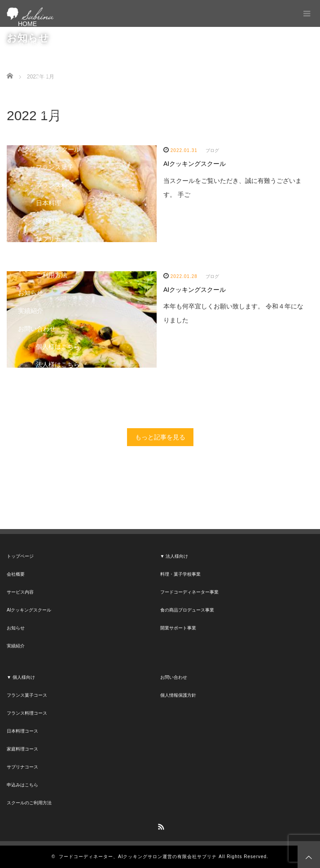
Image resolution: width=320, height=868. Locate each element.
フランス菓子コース (27, 695)
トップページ (20, 556)
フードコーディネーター (70, 95)
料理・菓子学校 (58, 78)
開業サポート (55, 131)
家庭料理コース (22, 749)
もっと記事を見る (160, 437)
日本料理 (48, 203)
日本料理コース (22, 731)
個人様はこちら (58, 347)
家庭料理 (48, 221)
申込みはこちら (22, 785)
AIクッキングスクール (49, 149)
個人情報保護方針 (178, 695)
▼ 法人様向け (174, 556)
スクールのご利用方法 (29, 803)
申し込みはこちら (61, 257)
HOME (27, 24)
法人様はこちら (58, 365)
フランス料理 (55, 185)
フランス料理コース (27, 713)
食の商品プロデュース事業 (187, 610)
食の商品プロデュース (67, 113)
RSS (160, 825)
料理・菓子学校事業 (180, 574)
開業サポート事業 (178, 628)
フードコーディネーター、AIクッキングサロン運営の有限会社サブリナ (138, 857)
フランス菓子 (55, 167)
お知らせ (31, 293)
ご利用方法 (52, 275)
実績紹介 (31, 311)
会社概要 (31, 42)
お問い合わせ (37, 329)
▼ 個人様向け (21, 677)
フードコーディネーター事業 (189, 592)
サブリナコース (58, 239)
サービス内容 (37, 60)
